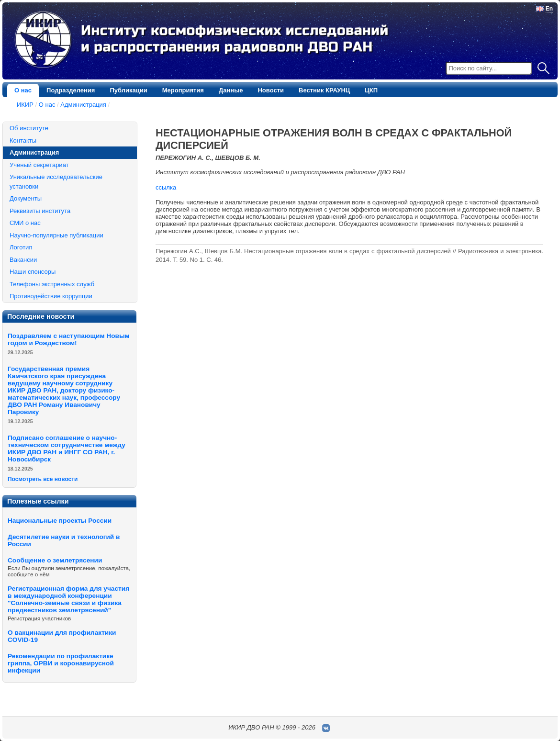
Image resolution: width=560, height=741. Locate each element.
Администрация (83, 105)
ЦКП (371, 90)
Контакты (23, 140)
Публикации (128, 90)
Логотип (21, 247)
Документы (26, 198)
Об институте (29, 128)
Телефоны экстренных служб (52, 284)
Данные (231, 90)
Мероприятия (183, 90)
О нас (23, 90)
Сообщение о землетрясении (55, 560)
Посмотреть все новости (43, 479)
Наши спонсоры (33, 272)
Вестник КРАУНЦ (324, 90)
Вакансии (23, 260)
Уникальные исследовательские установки (56, 182)
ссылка (166, 187)
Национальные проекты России (60, 521)
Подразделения (71, 90)
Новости (271, 90)
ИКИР (25, 105)
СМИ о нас (25, 223)
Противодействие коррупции (51, 296)
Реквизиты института (40, 211)
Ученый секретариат (39, 165)
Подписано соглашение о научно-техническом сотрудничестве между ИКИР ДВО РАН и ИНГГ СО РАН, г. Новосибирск (67, 449)
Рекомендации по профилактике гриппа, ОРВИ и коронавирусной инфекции (61, 663)
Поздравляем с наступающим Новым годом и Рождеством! (69, 339)
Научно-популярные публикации (56, 235)
